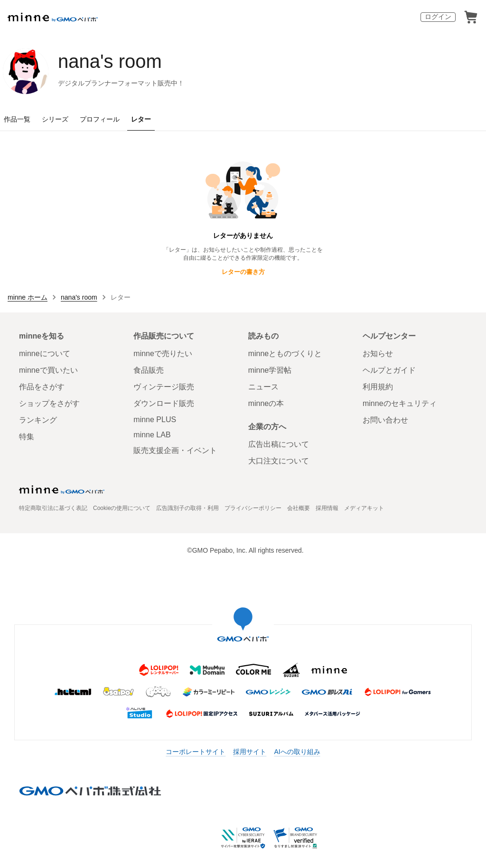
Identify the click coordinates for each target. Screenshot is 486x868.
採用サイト (250, 752)
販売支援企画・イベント (175, 450)
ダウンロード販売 (164, 403)
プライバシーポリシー (253, 508)
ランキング (38, 420)
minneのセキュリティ (400, 403)
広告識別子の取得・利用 (187, 508)
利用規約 (378, 387)
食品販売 (149, 370)
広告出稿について (279, 444)
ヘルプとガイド (389, 370)
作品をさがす (42, 387)
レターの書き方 (243, 272)
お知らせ (378, 354)
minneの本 (266, 403)
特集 (27, 437)
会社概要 (299, 508)
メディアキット (364, 508)
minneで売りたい (163, 354)
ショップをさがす (49, 403)
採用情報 (327, 508)
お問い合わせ (385, 420)
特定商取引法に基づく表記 (53, 508)
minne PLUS (155, 420)
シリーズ (55, 119)
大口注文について (279, 461)
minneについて (45, 354)
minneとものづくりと (285, 354)
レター (141, 119)
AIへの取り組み (297, 752)
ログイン (438, 17)
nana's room (110, 61)
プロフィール (100, 119)
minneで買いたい (48, 370)
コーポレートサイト (196, 752)
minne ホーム (28, 297)
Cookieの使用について (122, 508)
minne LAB (152, 435)
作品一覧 (17, 119)
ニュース (263, 387)
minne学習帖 (270, 370)
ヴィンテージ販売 (164, 387)
